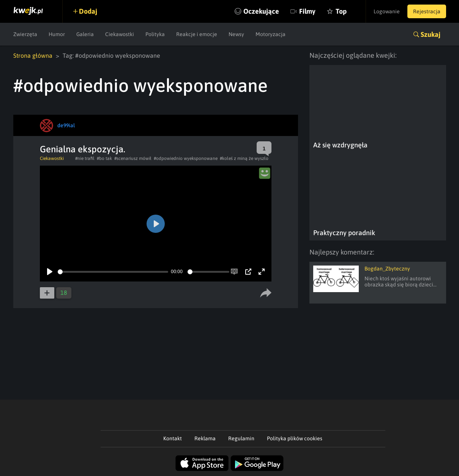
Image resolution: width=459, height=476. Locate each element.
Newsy (236, 34)
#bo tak (104, 158)
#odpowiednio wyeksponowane (186, 158)
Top (341, 11)
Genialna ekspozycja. (83, 149)
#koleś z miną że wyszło (244, 158)
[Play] (50, 272)
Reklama (205, 438)
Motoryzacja (271, 34)
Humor (57, 34)
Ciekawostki (120, 34)
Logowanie (387, 11)
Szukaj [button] (431, 34)
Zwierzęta (25, 34)
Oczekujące (261, 11)
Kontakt (173, 438)
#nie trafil (85, 158)
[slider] (113, 272)
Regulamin (241, 438)
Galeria (85, 34)
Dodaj (88, 11)
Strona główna (33, 55)
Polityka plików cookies (295, 438)
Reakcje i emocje (197, 34)
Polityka (155, 34)
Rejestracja (427, 11)
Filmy (307, 11)
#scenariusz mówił (133, 158)
